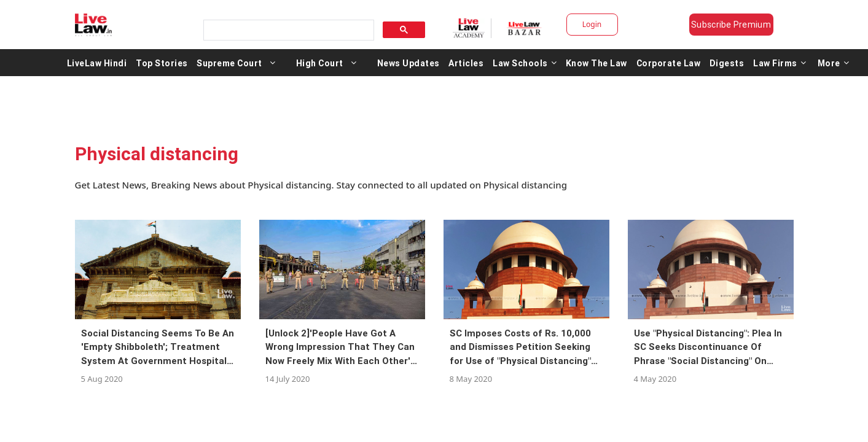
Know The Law (596, 63)
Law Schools (525, 63)
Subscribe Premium (731, 25)
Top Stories (162, 63)
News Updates (409, 63)
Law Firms (780, 63)
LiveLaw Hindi (97, 63)
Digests (727, 63)
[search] (287, 30)
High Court (320, 63)
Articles (466, 63)
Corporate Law (669, 63)
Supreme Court (229, 63)
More (834, 63)
